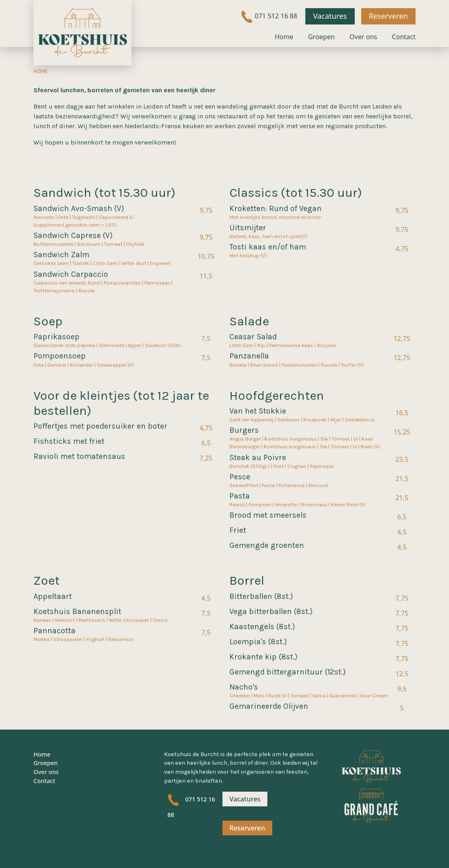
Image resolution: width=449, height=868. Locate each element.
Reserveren (388, 16)
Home (284, 37)
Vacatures (330, 16)
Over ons (363, 37)
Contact (404, 37)
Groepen (321, 37)
